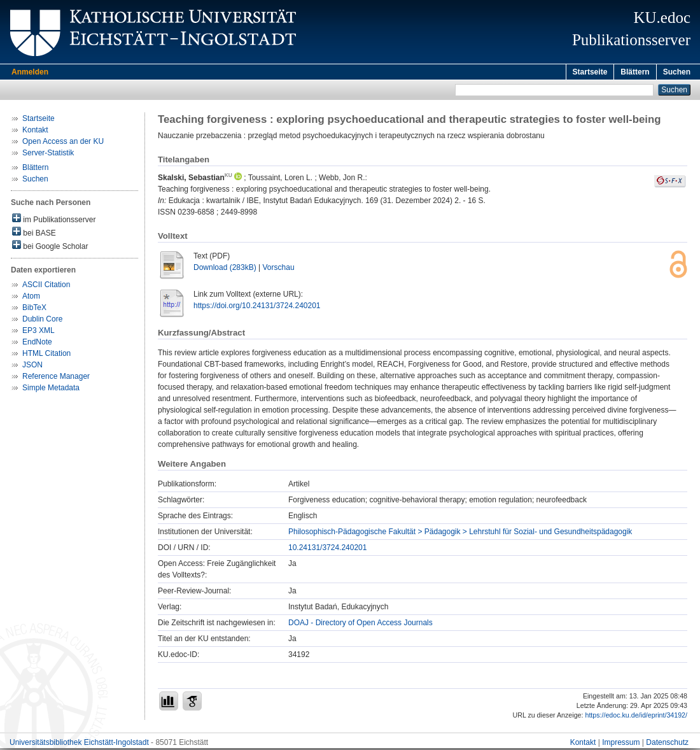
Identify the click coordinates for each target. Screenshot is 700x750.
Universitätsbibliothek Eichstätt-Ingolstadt (79, 744)
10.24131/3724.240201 (327, 549)
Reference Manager (56, 378)
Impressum (621, 744)
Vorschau (279, 269)
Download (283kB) (225, 269)
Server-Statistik (48, 155)
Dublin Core (42, 321)
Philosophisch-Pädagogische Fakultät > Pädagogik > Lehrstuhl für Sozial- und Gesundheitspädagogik (460, 534)
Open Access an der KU (63, 143)
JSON (32, 367)
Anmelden (30, 72)
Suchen (677, 72)
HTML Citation (46, 355)
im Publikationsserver (54, 221)
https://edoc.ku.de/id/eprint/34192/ (636, 717)
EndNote (37, 344)
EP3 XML (38, 332)
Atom (31, 298)
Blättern (635, 72)
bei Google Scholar (50, 247)
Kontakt (35, 132)
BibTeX (34, 309)
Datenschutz (667, 744)
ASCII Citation (46, 287)
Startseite (590, 72)
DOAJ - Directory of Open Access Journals (360, 625)
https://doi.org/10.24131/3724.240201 (257, 308)
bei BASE (34, 234)
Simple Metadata (51, 390)
